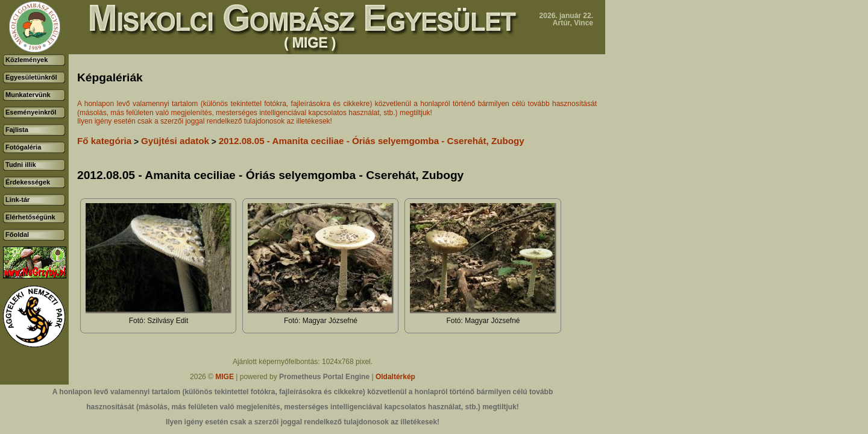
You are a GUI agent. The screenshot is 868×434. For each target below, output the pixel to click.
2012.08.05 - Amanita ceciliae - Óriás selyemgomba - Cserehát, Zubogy (372, 141)
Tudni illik (21, 165)
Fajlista (17, 130)
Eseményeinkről (31, 112)
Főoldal (17, 234)
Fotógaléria (23, 147)
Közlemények (27, 60)
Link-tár (17, 200)
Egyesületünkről (31, 77)
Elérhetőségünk (30, 217)
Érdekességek (28, 182)
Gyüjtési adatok (175, 141)
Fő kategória (104, 141)
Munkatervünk (28, 95)
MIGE (225, 377)
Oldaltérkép (395, 377)
